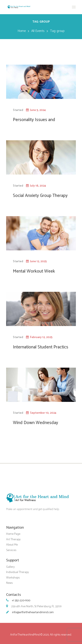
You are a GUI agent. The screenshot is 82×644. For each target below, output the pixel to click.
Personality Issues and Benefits (34, 122)
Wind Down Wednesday (36, 423)
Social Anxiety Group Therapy (40, 196)
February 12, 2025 (41, 337)
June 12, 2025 (38, 261)
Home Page (13, 534)
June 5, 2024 (38, 110)
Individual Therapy (17, 572)
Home (22, 31)
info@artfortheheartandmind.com (33, 612)
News (9, 583)
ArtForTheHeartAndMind (25, 635)
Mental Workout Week (34, 271)
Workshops (13, 578)
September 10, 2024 (43, 413)
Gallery (10, 567)
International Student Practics (41, 347)
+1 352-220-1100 (21, 601)
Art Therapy (13, 540)
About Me (12, 545)
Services (11, 550)
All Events (38, 31)
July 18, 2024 (38, 186)
